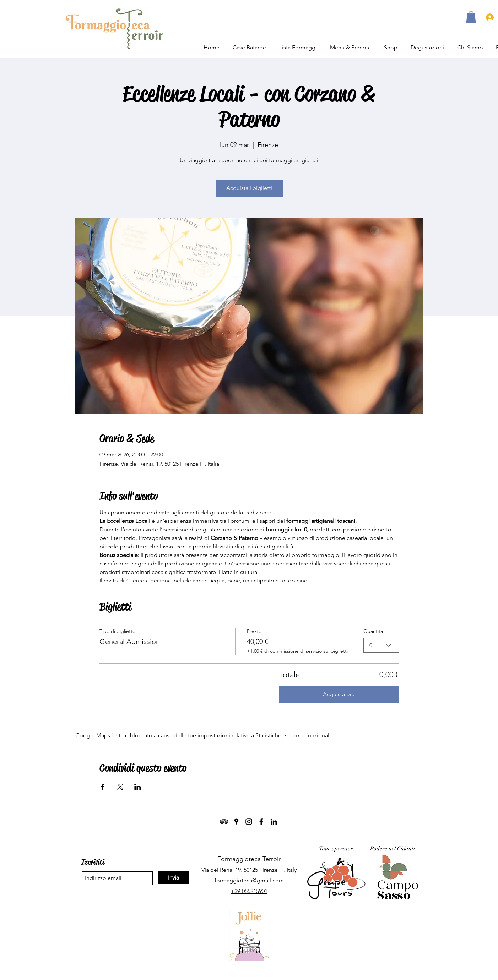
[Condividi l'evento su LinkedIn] (138, 787)
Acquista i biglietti (249, 188)
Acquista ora (339, 694)
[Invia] (173, 878)
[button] (471, 17)
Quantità (373, 631)
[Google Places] (236, 822)
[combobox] (381, 645)
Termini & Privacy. (251, 972)
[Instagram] (249, 822)
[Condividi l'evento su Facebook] (103, 787)
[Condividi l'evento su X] (120, 787)
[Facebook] (261, 822)
